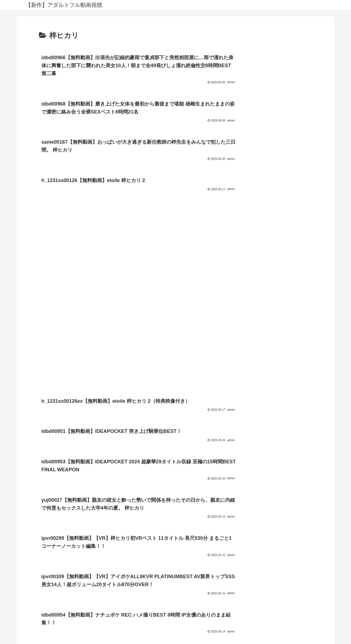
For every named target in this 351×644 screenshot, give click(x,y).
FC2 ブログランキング (176, 612)
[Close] (31, 638)
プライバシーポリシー (175, 591)
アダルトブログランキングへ (175, 620)
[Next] (20, 633)
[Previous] (7, 633)
